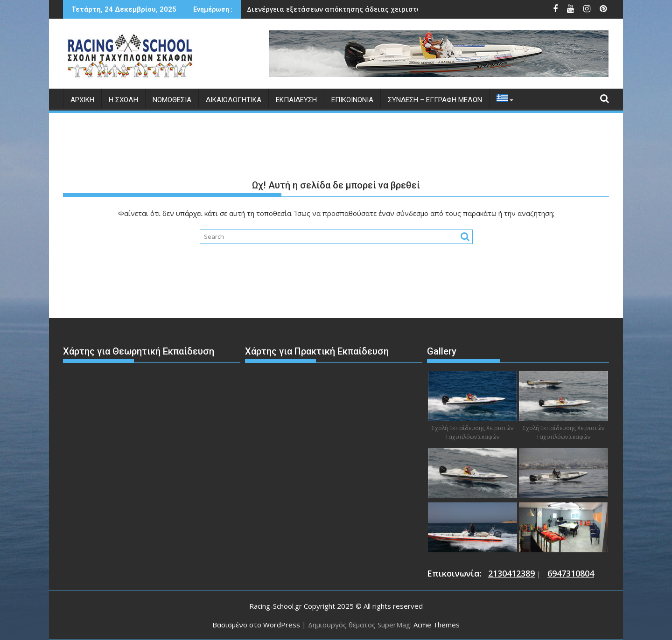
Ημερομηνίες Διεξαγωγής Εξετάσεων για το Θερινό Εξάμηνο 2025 (376, 9)
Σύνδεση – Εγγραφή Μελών (435, 100)
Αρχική (82, 100)
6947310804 (571, 573)
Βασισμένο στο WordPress (256, 625)
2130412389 (511, 573)
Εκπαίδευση (296, 100)
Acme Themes (437, 625)
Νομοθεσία (172, 100)
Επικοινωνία (352, 100)
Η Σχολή (123, 100)
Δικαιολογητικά (234, 100)
